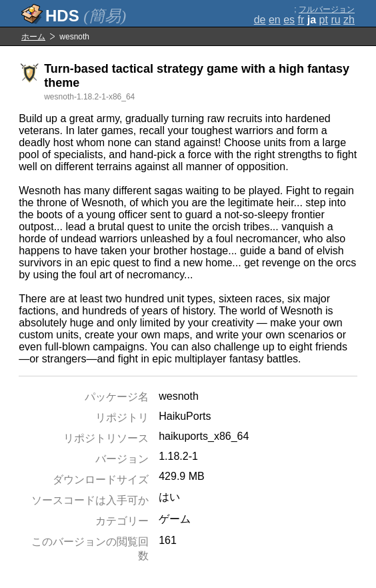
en (275, 20)
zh (349, 20)
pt (324, 20)
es (289, 20)
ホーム (33, 37)
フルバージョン (327, 9)
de (260, 20)
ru (335, 20)
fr (301, 20)
